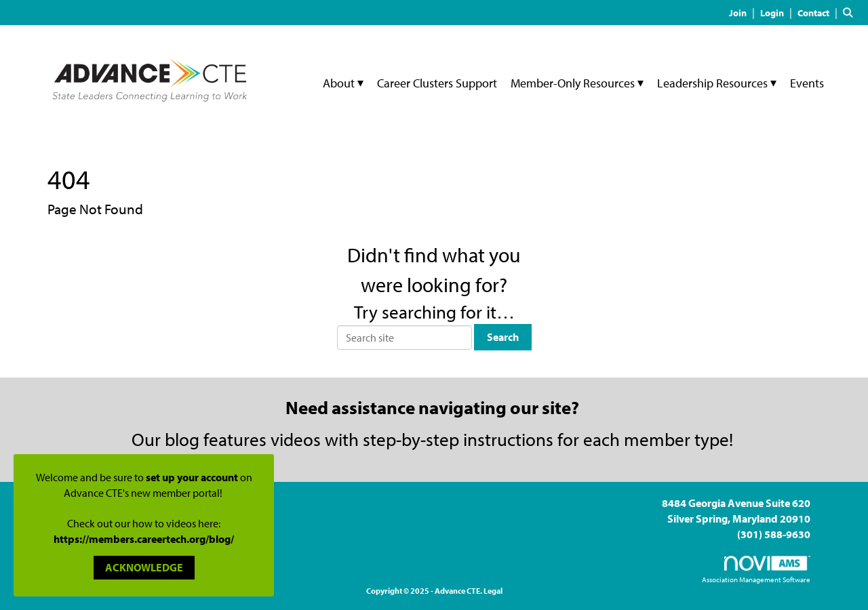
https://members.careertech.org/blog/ (144, 539)
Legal (493, 591)
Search (503, 337)
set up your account (192, 477)
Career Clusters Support (437, 83)
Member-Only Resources (574, 83)
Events (807, 83)
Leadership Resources (714, 83)
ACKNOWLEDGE (144, 567)
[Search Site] (850, 12)
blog (182, 439)
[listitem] (744, 12)
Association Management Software (756, 570)
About (340, 83)
